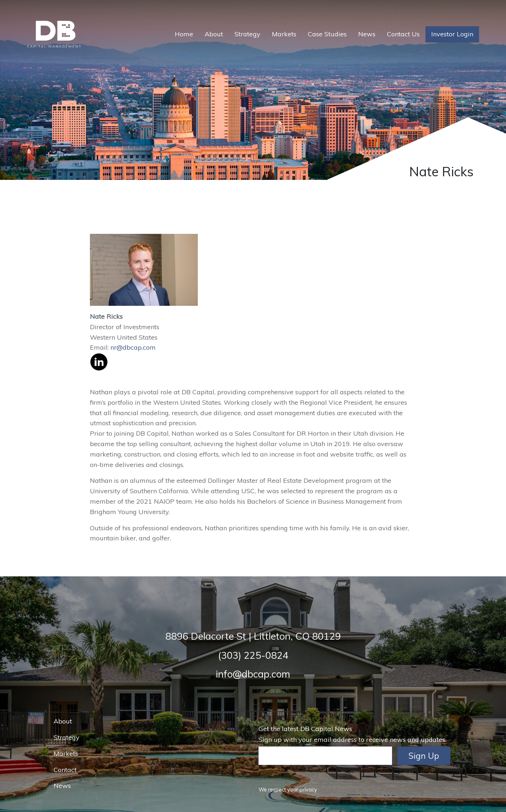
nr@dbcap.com (133, 347)
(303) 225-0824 (253, 655)
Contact (65, 770)
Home (184, 34)
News (367, 34)
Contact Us (403, 34)
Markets (284, 34)
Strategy (247, 34)
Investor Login (452, 34)
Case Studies (327, 34)
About (214, 34)
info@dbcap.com (253, 674)
